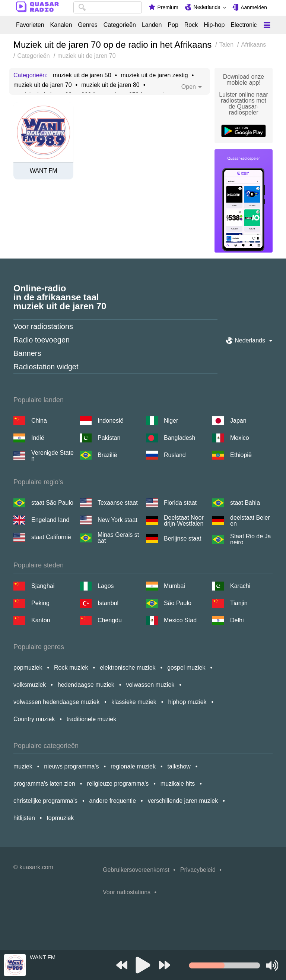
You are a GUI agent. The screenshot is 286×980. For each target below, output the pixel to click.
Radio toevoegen (42, 340)
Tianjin (239, 603)
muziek (23, 766)
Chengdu (110, 620)
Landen (152, 25)
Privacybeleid (198, 870)
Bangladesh (180, 438)
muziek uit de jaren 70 (43, 85)
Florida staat (180, 503)
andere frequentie (113, 801)
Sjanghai (43, 586)
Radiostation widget (46, 367)
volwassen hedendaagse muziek (56, 702)
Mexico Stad (180, 620)
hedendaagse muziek (86, 685)
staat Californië (51, 537)
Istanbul (108, 603)
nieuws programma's (71, 766)
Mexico (240, 438)
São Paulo (178, 603)
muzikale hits (178, 784)
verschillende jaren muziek (183, 801)
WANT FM (44, 171)
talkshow (179, 766)
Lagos (106, 586)
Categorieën (120, 25)
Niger (171, 421)
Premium (168, 7)
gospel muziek (186, 668)
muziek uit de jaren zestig (154, 75)
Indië (38, 438)
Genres (88, 25)
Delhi (237, 620)
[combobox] (108, 7)
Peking (40, 603)
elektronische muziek (128, 668)
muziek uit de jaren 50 (82, 75)
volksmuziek (30, 685)
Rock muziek (71, 668)
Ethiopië (241, 455)
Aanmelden (254, 7)
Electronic (244, 25)
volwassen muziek (150, 685)
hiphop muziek (187, 702)
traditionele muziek (91, 719)
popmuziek (28, 668)
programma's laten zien (44, 784)
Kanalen (61, 25)
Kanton (41, 620)
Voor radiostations (43, 326)
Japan (238, 421)
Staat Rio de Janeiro (250, 539)
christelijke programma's (45, 801)
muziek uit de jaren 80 (110, 85)
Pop (173, 25)
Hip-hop (214, 25)
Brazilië (107, 455)
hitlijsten (24, 818)
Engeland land (50, 520)
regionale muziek (133, 766)
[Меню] (267, 25)
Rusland (175, 455)
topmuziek (60, 818)
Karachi (240, 586)
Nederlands (207, 7)
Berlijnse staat (183, 538)
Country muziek (34, 719)
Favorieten (30, 25)
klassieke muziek (134, 702)
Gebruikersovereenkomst (136, 870)
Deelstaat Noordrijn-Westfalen (184, 521)
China (39, 421)
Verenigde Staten (53, 456)
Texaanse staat (118, 503)
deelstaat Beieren (250, 521)
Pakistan (109, 438)
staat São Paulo (52, 503)
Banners (27, 353)
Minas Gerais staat (118, 538)
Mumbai (174, 586)
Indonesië (110, 421)
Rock (191, 25)
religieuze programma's (118, 784)
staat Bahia (245, 503)
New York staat (117, 520)
